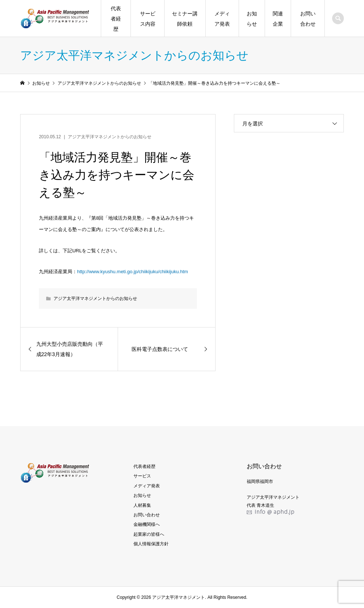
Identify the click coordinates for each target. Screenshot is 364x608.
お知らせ (252, 19)
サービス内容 (148, 19)
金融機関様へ (147, 524)
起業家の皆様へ (149, 534)
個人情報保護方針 (151, 544)
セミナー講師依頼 (185, 19)
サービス (142, 476)
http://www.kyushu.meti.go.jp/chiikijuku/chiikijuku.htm (133, 272)
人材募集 (142, 505)
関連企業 (278, 19)
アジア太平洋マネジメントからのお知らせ (110, 137)
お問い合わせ (308, 19)
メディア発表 (222, 19)
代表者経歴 (116, 19)
